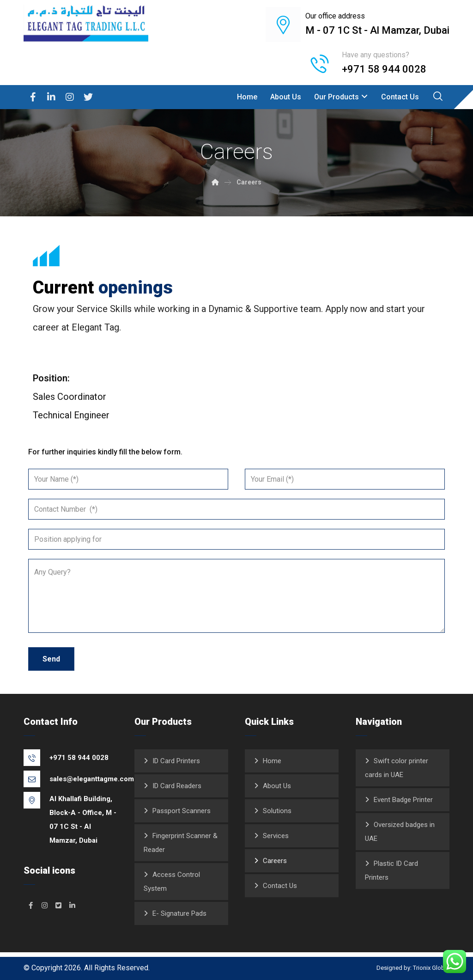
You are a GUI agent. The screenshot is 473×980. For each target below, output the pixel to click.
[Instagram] (70, 97)
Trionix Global (431, 968)
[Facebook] (33, 97)
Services (276, 836)
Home (272, 761)
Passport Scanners (182, 811)
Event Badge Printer (403, 800)
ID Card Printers (176, 761)
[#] (30, 906)
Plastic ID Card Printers (391, 870)
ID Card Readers (177, 786)
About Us (277, 786)
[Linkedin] (51, 97)
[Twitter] (88, 97)
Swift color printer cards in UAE (397, 768)
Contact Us (280, 886)
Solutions (277, 811)
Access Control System (172, 882)
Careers (275, 861)
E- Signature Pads (179, 913)
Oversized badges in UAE (400, 832)
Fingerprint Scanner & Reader (181, 843)
